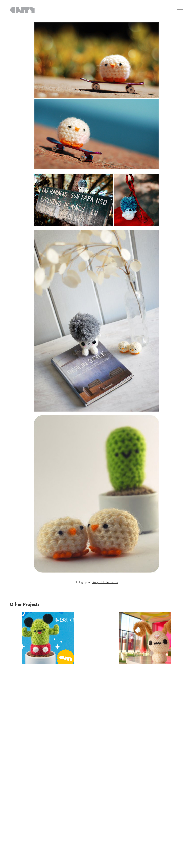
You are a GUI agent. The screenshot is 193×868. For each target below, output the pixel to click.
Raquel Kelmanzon (105, 582)
